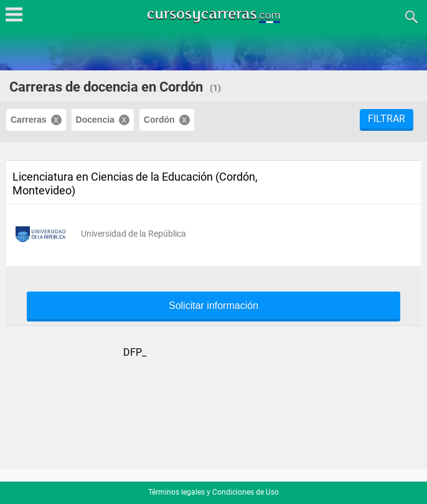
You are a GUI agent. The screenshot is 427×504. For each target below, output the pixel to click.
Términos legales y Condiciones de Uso (213, 492)
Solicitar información (213, 306)
